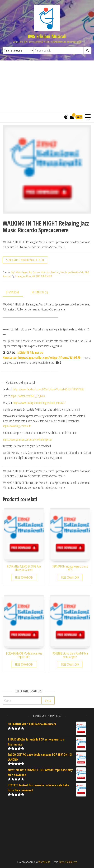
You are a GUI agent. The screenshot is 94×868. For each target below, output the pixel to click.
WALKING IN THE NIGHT (42, 276)
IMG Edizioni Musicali (47, 36)
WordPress (44, 862)
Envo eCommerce (68, 862)
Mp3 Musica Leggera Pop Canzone (26, 272)
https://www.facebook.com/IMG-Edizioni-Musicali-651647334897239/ (49, 389)
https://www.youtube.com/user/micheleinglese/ (27, 439)
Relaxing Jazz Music (23, 276)
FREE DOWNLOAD (24, 577)
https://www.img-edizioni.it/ (17, 426)
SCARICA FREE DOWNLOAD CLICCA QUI (25, 260)
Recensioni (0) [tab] (40, 292)
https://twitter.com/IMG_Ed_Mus (28, 396)
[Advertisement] (47, 86)
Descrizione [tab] (13, 292)
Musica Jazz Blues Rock (50, 272)
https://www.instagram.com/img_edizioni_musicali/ (39, 403)
